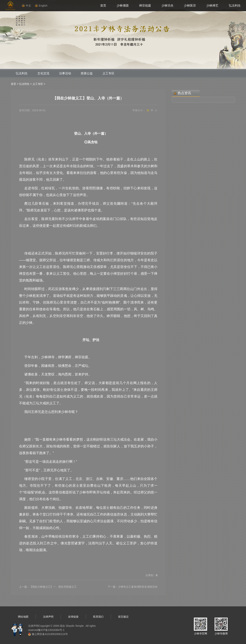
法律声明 (48, 617)
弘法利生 (235, 6)
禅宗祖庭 (145, 6)
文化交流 (43, 73)
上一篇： (48, 587)
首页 (103, 6)
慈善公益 (87, 73)
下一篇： (133, 587)
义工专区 (108, 73)
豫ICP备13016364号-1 (51, 630)
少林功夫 (167, 6)
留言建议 (123, 617)
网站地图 (23, 617)
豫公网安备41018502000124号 (50, 634)
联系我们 (98, 617)
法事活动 (65, 73)
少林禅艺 (212, 6)
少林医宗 (190, 6)
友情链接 (73, 617)
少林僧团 (123, 6)
